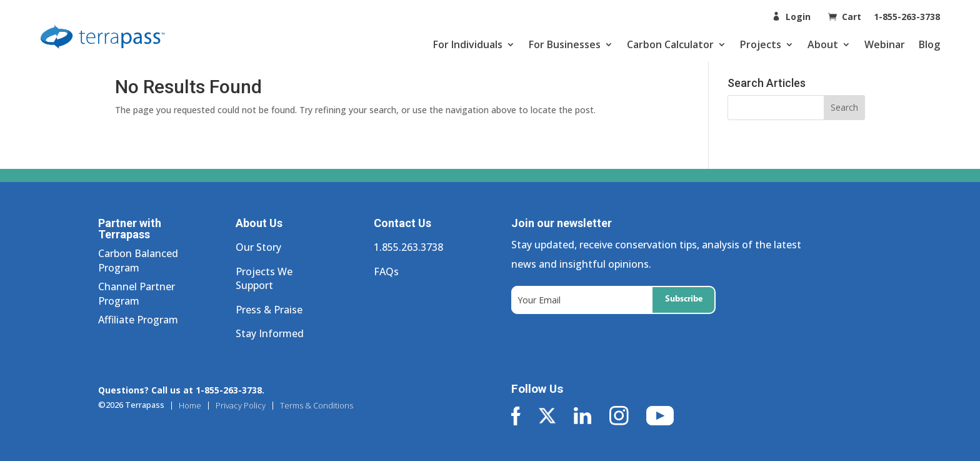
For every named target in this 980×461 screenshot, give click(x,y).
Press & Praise (269, 310)
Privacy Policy (241, 406)
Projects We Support (264, 278)
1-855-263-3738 (907, 17)
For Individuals (468, 44)
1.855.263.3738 (408, 247)
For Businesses (565, 44)
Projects (761, 44)
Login (798, 17)
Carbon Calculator (670, 44)
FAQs (386, 271)
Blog (929, 44)
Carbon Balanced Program (138, 260)
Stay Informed (270, 333)
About (823, 44)
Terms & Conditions (317, 406)
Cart (853, 17)
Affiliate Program (138, 320)
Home (190, 406)
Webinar (885, 44)
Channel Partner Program (137, 293)
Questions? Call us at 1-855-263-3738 (180, 390)
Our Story (258, 247)
